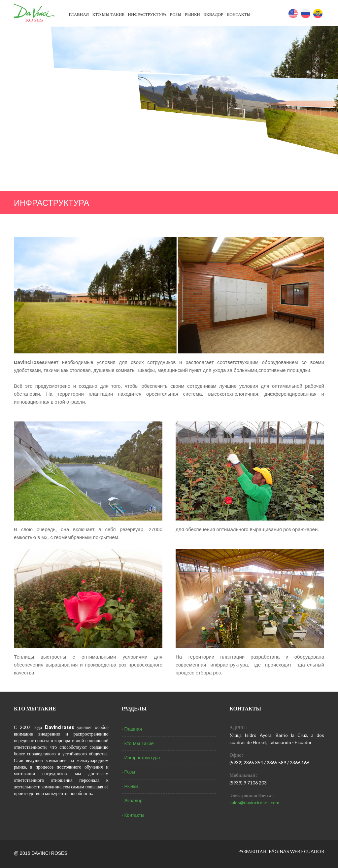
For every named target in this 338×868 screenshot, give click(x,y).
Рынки (192, 14)
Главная (79, 14)
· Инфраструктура (141, 758)
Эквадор (213, 14)
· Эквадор (132, 801)
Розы (176, 14)
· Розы (129, 772)
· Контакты (133, 815)
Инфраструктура (147, 14)
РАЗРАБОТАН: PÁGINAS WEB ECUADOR (281, 851)
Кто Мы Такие (108, 14)
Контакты (239, 14)
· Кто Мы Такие (138, 743)
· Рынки (130, 786)
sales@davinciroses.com (254, 802)
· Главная (132, 729)
